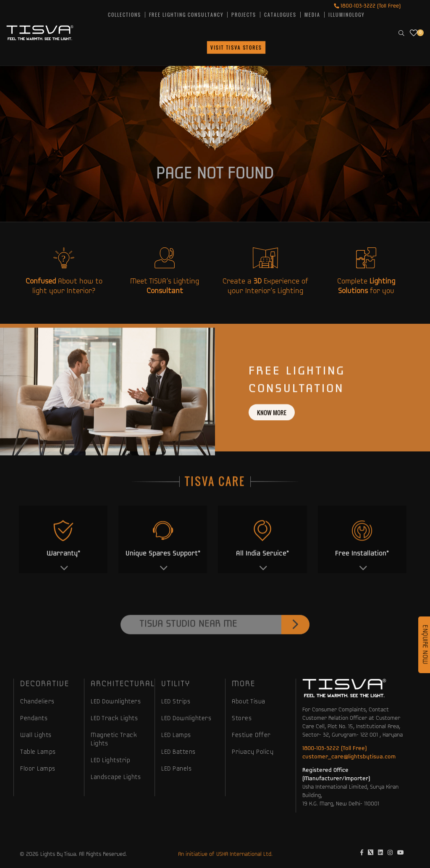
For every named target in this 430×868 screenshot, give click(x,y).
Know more (272, 433)
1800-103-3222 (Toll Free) (367, 6)
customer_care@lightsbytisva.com (349, 757)
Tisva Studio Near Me (224, 645)
